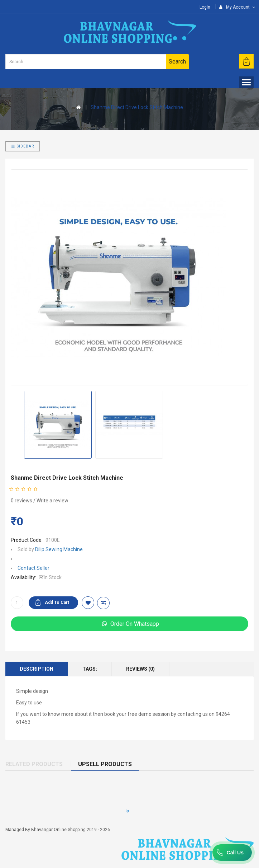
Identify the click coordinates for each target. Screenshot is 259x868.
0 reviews (21, 501)
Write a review (52, 501)
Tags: (90, 669)
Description (37, 669)
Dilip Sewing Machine (59, 549)
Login (205, 7)
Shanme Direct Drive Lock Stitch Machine (137, 107)
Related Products (34, 764)
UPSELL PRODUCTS (105, 764)
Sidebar (23, 146)
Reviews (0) (140, 669)
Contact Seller (33, 568)
